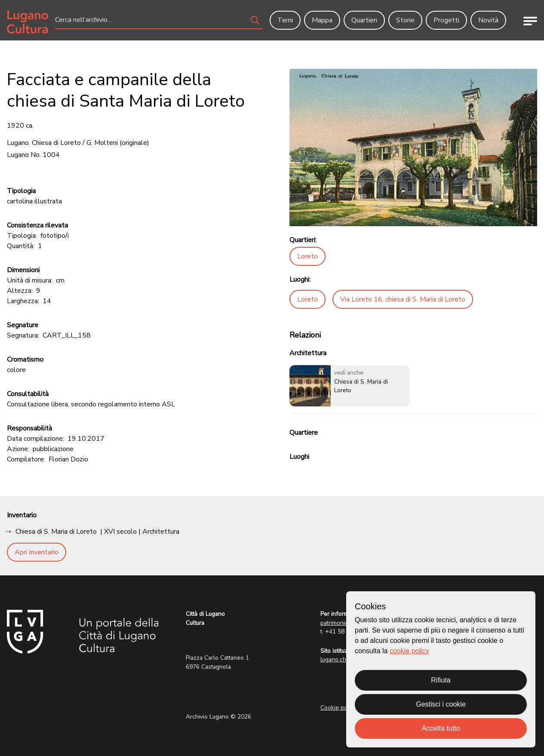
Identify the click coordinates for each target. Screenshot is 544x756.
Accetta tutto (441, 728)
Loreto (307, 256)
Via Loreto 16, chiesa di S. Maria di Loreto (403, 299)
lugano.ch (333, 659)
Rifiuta (441, 680)
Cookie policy (338, 708)
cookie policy (409, 651)
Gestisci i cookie (441, 704)
